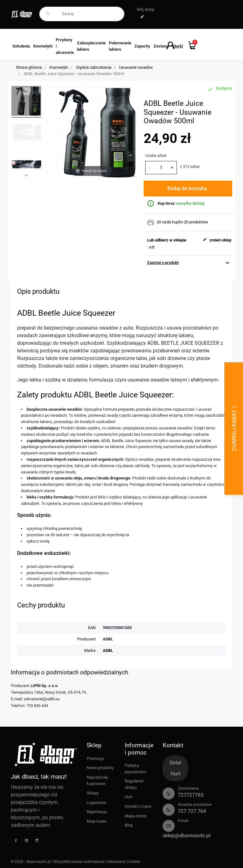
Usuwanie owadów (136, 67)
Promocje (95, 759)
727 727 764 (192, 811)
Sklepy (93, 793)
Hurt (128, 797)
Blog (129, 825)
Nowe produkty (100, 768)
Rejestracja (97, 812)
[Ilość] (161, 167)
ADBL (108, 650)
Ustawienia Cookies (123, 862)
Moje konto (97, 821)
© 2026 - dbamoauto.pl (31, 862)
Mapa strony (136, 816)
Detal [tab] (175, 763)
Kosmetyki (59, 67)
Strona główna (29, 67)
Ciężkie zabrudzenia (94, 67)
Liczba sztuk (156, 156)
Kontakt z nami (138, 806)
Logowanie (97, 803)
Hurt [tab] (175, 774)
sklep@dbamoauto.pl (187, 836)
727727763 (191, 795)
